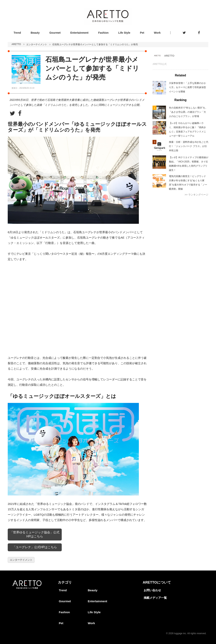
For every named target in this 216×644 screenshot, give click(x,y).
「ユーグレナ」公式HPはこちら (35, 547)
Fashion (103, 33)
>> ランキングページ (196, 195)
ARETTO (16, 44)
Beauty (35, 33)
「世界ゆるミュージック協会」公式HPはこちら (35, 534)
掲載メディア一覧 (155, 598)
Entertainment (79, 33)
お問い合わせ (152, 590)
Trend (17, 33)
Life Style (124, 33)
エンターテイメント (37, 44)
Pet (142, 33)
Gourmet (55, 33)
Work (157, 33)
